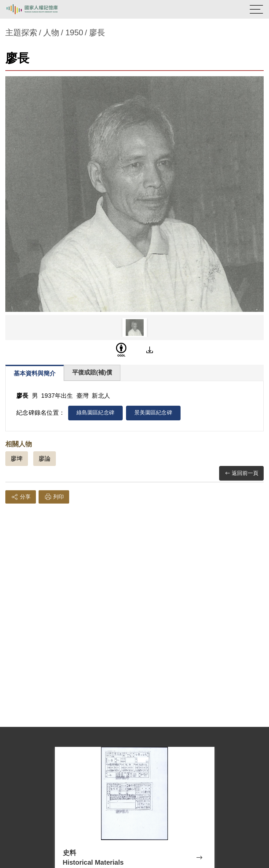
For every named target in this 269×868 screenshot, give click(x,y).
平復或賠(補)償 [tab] (92, 372)
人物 (51, 32)
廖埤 (17, 459)
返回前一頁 (241, 473)
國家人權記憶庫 (39, 9)
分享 (21, 497)
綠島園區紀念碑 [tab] (95, 413)
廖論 (45, 459)
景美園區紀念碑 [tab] (153, 413)
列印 (54, 497)
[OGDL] (121, 350)
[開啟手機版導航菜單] (256, 9)
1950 (74, 32)
